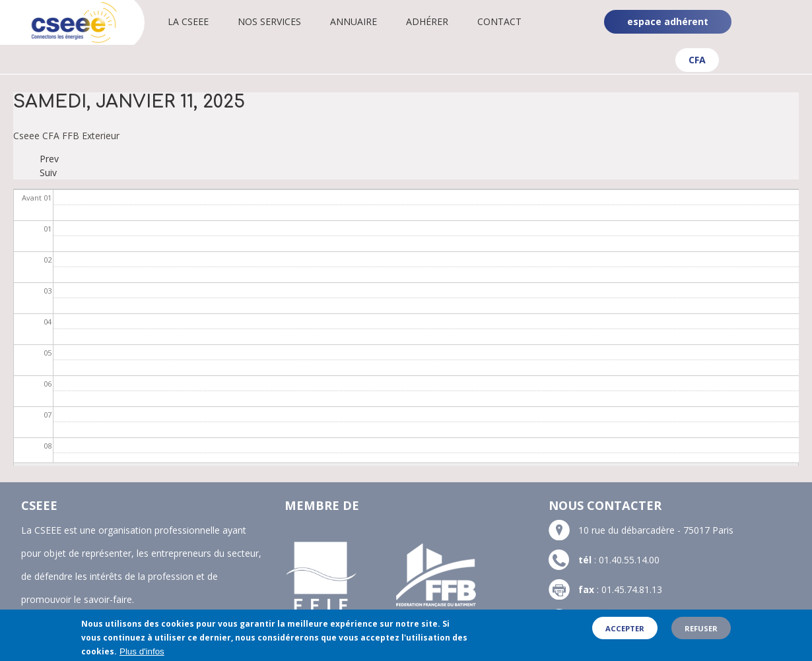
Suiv (48, 173)
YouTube (791, 33)
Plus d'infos (142, 656)
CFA (697, 60)
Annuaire (354, 21)
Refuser (701, 633)
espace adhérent (668, 21)
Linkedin (790, 12)
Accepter (625, 633)
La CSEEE (188, 21)
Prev (49, 159)
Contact (499, 21)
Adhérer (427, 21)
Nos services (269, 21)
